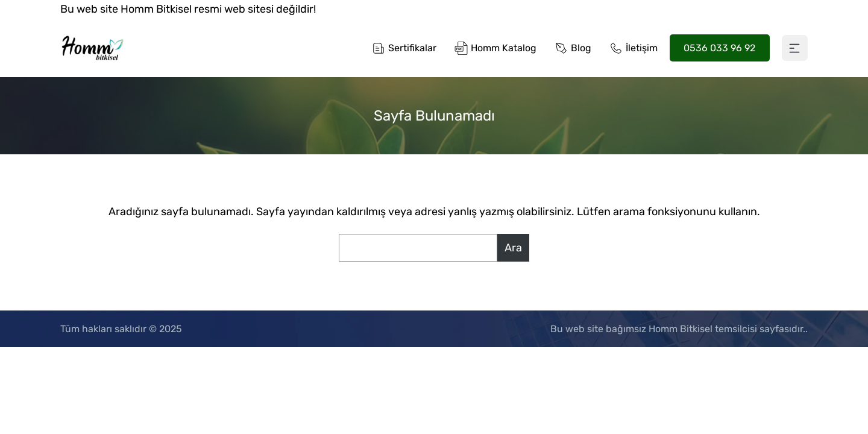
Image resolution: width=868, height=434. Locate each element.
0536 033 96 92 (719, 48)
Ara (513, 248)
